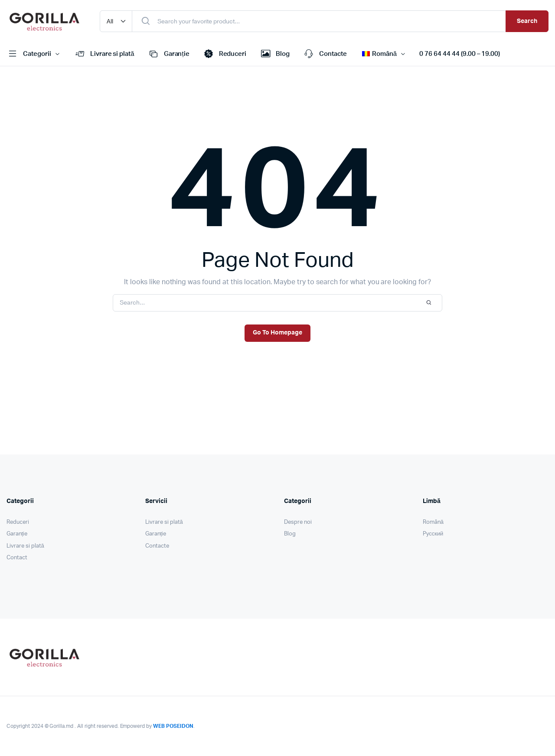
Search (527, 21)
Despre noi (298, 522)
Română (433, 522)
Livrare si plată (104, 54)
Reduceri (225, 54)
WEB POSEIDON (173, 726)
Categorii (29, 54)
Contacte (325, 54)
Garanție (168, 54)
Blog (274, 54)
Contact (17, 558)
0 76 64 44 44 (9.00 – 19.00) (460, 54)
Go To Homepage (277, 333)
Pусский (433, 534)
